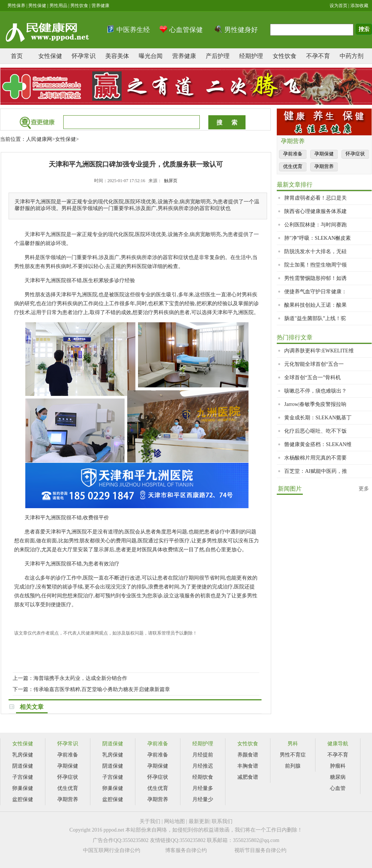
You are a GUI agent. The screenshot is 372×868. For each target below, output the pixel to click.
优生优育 (293, 166)
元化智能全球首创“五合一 (314, 364)
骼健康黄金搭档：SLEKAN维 (318, 444)
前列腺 (293, 766)
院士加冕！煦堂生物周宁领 (315, 265)
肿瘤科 (338, 766)
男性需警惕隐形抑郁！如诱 (315, 278)
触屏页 (171, 181)
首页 (17, 56)
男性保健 (37, 6)
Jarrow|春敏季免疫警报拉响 (315, 404)
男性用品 (58, 6)
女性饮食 (285, 56)
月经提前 (203, 755)
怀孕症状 (355, 154)
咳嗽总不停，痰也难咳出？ (315, 391)
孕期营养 (324, 166)
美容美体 (117, 56)
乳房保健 (23, 755)
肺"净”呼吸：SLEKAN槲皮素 (318, 238)
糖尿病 (338, 777)
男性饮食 (79, 6)
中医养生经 (133, 30)
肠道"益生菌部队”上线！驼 (315, 318)
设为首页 (339, 6)
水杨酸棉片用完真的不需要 (315, 458)
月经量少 (203, 799)
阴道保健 (23, 766)
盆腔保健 (23, 799)
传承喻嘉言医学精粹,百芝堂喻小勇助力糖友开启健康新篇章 (102, 689)
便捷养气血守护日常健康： (315, 292)
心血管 (338, 788)
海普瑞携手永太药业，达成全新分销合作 (80, 678)
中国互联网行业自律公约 (112, 850)
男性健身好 (241, 30)
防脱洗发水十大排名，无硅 (315, 251)
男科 (293, 744)
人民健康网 (39, 139)
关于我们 (150, 821)
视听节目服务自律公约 (260, 850)
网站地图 (174, 821)
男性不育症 (293, 755)
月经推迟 (203, 766)
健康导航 (338, 744)
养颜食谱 (248, 755)
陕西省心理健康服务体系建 (315, 211)
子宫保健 (23, 777)
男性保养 (16, 6)
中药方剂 (352, 56)
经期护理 (251, 56)
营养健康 (100, 6)
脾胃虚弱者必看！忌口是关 (315, 198)
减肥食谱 (248, 777)
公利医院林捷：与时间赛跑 (315, 225)
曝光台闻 (151, 56)
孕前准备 (293, 154)
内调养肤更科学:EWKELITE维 (319, 351)
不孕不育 (318, 56)
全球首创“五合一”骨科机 (312, 377)
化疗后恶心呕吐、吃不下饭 (315, 431)
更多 (364, 489)
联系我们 (222, 821)
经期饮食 (203, 777)
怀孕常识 (84, 56)
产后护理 (218, 56)
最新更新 (199, 821)
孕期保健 (324, 154)
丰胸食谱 (248, 766)
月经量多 (203, 788)
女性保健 (50, 56)
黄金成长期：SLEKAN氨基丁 (318, 418)
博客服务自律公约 (186, 850)
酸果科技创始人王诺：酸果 (315, 305)
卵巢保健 (23, 788)
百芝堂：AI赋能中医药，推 (316, 471)
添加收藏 (359, 6)
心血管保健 (186, 30)
